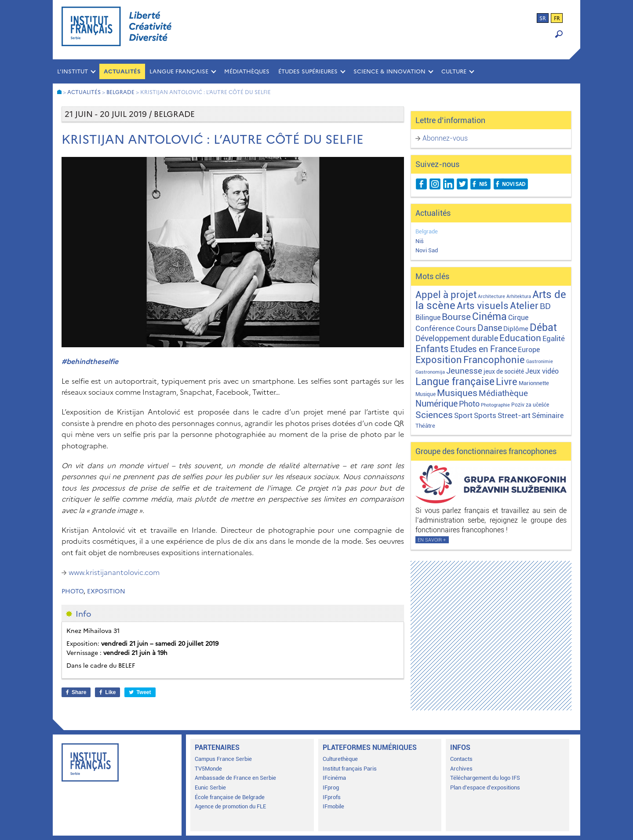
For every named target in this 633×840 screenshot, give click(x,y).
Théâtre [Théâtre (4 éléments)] (425, 426)
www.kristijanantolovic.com (114, 572)
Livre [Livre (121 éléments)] (507, 382)
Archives (461, 769)
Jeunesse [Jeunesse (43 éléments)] (464, 371)
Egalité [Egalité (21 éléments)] (554, 338)
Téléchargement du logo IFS (485, 778)
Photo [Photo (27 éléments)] (469, 404)
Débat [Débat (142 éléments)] (543, 328)
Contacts (461, 759)
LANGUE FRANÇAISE (179, 71)
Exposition (106, 591)
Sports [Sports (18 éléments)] (485, 415)
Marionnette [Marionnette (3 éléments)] (534, 383)
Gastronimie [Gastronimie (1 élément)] (540, 362)
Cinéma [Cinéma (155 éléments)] (489, 317)
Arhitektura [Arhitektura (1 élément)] (519, 296)
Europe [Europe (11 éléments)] (529, 350)
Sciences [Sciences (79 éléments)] (434, 415)
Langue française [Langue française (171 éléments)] (455, 382)
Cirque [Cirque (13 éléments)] (518, 318)
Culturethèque (340, 759)
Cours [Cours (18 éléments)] (466, 328)
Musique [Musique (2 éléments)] (426, 394)
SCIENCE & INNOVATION (389, 71)
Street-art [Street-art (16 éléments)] (514, 415)
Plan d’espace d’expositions (485, 787)
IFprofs (332, 797)
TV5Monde (208, 769)
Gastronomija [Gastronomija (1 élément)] (430, 372)
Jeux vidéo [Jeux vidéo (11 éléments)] (542, 371)
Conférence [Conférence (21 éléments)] (435, 328)
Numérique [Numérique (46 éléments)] (437, 404)
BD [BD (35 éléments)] (545, 306)
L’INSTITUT (73, 71)
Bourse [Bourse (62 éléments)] (456, 317)
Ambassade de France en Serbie (235, 778)
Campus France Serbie (223, 759)
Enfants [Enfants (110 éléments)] (432, 349)
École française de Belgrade (230, 797)
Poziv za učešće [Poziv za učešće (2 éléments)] (530, 405)
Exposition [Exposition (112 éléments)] (439, 360)
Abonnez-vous (445, 138)
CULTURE (454, 71)
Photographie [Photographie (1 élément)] (495, 405)
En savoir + (432, 540)
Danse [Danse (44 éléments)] (490, 328)
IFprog (331, 787)
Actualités (122, 71)
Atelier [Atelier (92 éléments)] (524, 306)
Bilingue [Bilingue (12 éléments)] (428, 318)
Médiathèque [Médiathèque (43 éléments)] (503, 393)
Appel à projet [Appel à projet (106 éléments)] (446, 295)
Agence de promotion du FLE (230, 806)
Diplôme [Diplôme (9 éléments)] (516, 329)
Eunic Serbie (210, 787)
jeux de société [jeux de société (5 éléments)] (504, 371)
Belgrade (427, 231)
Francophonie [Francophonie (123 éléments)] (494, 360)
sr (543, 18)
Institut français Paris (350, 769)
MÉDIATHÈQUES (247, 71)
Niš (420, 241)
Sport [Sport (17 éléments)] (463, 415)
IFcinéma (334, 778)
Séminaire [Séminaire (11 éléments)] (548, 416)
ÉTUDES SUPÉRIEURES (308, 71)
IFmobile (333, 806)
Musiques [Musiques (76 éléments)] (457, 393)
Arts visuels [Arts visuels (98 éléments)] (483, 306)
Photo (73, 591)
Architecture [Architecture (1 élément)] (491, 296)
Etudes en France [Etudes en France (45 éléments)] (483, 349)
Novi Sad (427, 250)
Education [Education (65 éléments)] (520, 338)
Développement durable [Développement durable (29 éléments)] (457, 338)
